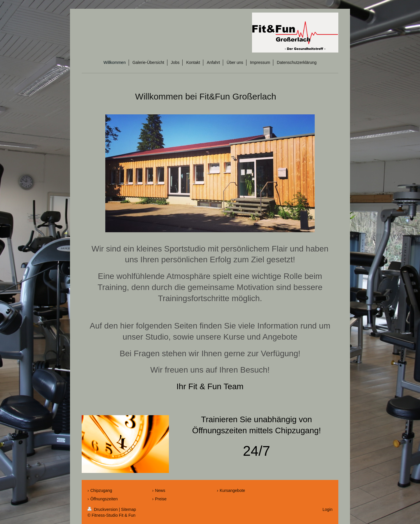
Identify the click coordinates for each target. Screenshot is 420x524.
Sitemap (128, 509)
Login (328, 509)
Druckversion (103, 509)
